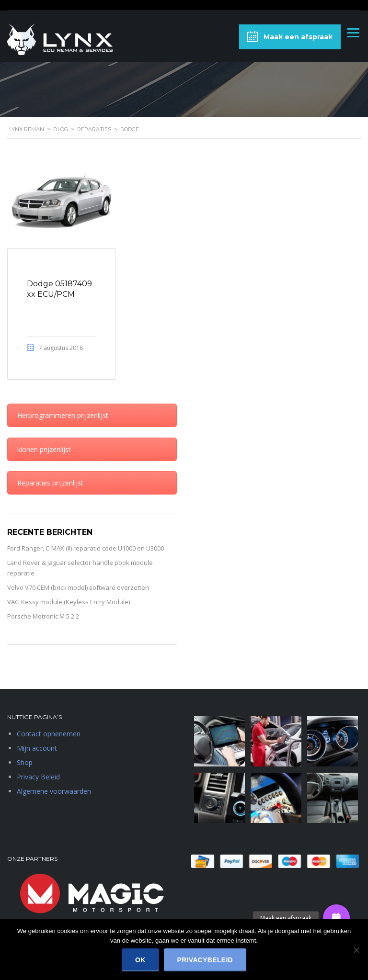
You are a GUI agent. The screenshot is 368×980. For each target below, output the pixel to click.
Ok (140, 960)
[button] (336, 918)
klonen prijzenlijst (44, 449)
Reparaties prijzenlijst (50, 483)
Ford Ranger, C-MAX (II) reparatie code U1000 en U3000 (86, 548)
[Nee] (356, 950)
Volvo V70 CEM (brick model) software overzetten (78, 587)
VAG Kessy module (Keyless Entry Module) (69, 602)
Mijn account (37, 748)
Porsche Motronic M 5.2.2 (43, 616)
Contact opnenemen (49, 734)
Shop (25, 762)
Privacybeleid (205, 960)
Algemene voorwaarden (54, 791)
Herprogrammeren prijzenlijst (63, 415)
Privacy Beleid (38, 777)
